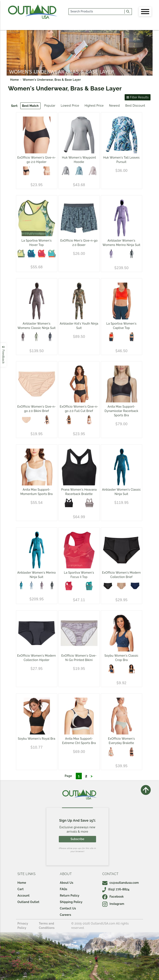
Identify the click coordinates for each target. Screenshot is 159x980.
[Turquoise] (21, 585)
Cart (20, 889)
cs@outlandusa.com (121, 883)
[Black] (26, 171)
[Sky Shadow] (31, 585)
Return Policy (70, 896)
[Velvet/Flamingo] (69, 586)
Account (23, 896)
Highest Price (94, 106)
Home (14, 80)
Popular (50, 106)
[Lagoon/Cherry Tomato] (52, 253)
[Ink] (135, 586)
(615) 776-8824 (116, 889)
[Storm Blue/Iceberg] (132, 337)
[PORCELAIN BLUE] (79, 171)
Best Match (30, 106)
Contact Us (68, 908)
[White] (89, 420)
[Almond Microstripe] (89, 503)
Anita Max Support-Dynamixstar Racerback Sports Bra (121, 411)
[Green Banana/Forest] (21, 253)
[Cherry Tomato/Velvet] (111, 337)
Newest (115, 106)
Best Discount (135, 106)
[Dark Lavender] (42, 585)
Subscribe (77, 839)
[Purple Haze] (111, 254)
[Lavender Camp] (23, 337)
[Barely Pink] (93, 171)
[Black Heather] (69, 503)
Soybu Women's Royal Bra (37, 739)
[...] (97, 12)
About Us (67, 883)
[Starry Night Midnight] (111, 669)
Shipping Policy (71, 902)
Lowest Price (70, 106)
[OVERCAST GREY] (65, 171)
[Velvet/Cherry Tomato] (42, 253)
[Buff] (47, 171)
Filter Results (138, 97)
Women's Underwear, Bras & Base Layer (52, 80)
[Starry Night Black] (132, 669)
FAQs (64, 889)
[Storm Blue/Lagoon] (31, 253)
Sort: (15, 106)
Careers (66, 915)
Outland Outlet (28, 902)
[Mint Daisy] (36, 337)
